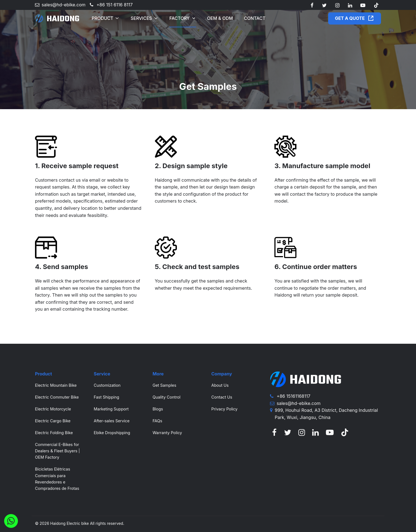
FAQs (157, 421)
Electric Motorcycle (53, 409)
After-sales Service (112, 421)
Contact (255, 18)
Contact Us (222, 397)
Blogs (158, 409)
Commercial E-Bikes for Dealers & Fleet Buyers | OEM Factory (57, 451)
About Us (220, 385)
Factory (180, 18)
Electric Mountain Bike (56, 385)
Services (141, 18)
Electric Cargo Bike (53, 421)
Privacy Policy (224, 409)
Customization (107, 385)
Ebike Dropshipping (112, 433)
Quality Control (167, 397)
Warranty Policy (167, 433)
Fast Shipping (106, 397)
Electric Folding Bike (54, 433)
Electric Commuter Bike (57, 397)
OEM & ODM (220, 18)
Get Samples (164, 385)
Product (102, 18)
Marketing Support (111, 409)
